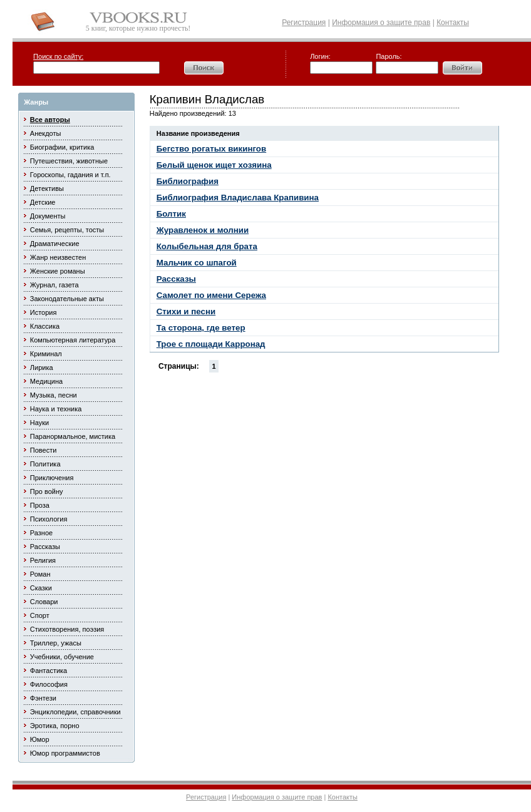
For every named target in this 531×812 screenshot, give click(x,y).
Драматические (55, 244)
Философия (49, 684)
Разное (41, 533)
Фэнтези (43, 698)
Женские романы (58, 271)
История (44, 312)
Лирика (42, 367)
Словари (44, 602)
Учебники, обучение (62, 657)
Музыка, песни (54, 395)
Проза (40, 505)
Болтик (171, 214)
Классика (45, 326)
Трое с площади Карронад (211, 344)
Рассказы (45, 547)
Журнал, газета (54, 285)
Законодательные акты (67, 299)
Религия (43, 560)
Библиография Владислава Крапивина (238, 198)
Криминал (46, 354)
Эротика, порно (55, 726)
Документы (48, 216)
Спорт (40, 615)
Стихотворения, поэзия (67, 629)
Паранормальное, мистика (73, 436)
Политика (45, 464)
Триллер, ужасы (56, 643)
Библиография (188, 181)
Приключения (52, 478)
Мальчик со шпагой (197, 263)
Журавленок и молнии (203, 230)
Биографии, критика (62, 147)
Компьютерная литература (73, 340)
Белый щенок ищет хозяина (214, 165)
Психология (49, 519)
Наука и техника (56, 409)
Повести (44, 450)
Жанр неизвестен (58, 257)
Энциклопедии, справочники (75, 712)
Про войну (47, 491)
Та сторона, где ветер (201, 328)
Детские (43, 202)
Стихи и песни (186, 311)
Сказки (41, 588)
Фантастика (49, 671)
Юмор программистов (65, 753)
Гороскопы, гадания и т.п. (70, 175)
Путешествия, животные (69, 161)
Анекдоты (46, 133)
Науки (39, 423)
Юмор (40, 739)
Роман (40, 574)
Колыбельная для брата (207, 246)
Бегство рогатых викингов (211, 149)
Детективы (47, 188)
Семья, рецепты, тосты (67, 230)
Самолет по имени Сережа (211, 295)
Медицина (46, 381)
